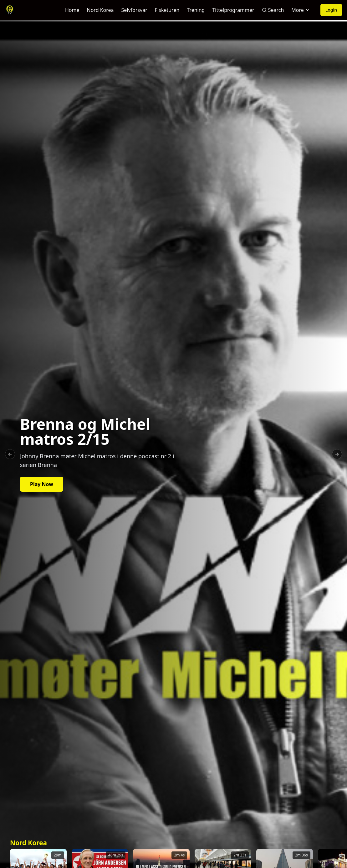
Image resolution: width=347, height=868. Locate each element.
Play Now (42, 484)
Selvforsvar (134, 10)
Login (331, 10)
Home (72, 10)
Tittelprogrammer (233, 10)
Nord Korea (100, 10)
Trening (196, 10)
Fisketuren (167, 10)
